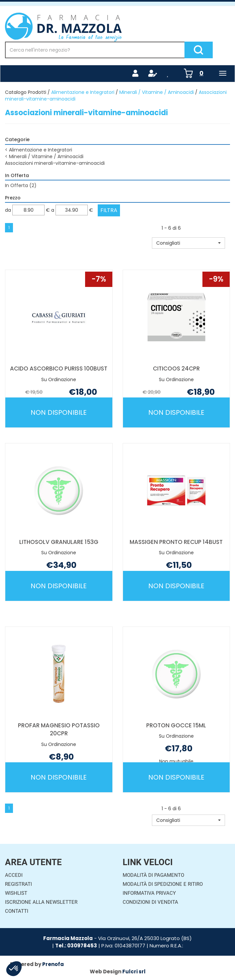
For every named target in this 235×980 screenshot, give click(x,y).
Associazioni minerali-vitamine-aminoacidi (55, 163)
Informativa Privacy (149, 893)
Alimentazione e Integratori (83, 92)
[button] (188, 243)
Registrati (18, 884)
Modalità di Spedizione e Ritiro (163, 884)
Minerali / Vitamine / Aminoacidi (157, 92)
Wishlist (16, 893)
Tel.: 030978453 (76, 946)
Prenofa (53, 964)
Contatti (17, 911)
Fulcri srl (134, 972)
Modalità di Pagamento (153, 875)
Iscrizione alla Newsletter (41, 902)
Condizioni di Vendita (150, 902)
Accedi (14, 875)
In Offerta (21, 185)
